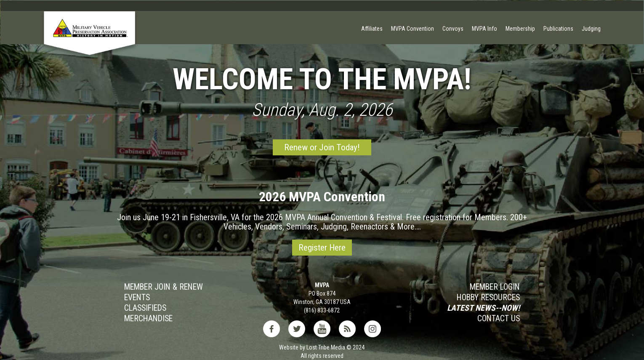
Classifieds (145, 308)
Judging (591, 29)
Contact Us (499, 319)
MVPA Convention (412, 29)
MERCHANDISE (148, 319)
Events (137, 298)
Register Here (322, 248)
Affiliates (372, 29)
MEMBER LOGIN (495, 287)
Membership (520, 29)
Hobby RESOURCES (488, 298)
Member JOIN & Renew (164, 287)
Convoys (453, 29)
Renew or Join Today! (322, 147)
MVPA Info (484, 29)
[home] (90, 41)
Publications (558, 29)
